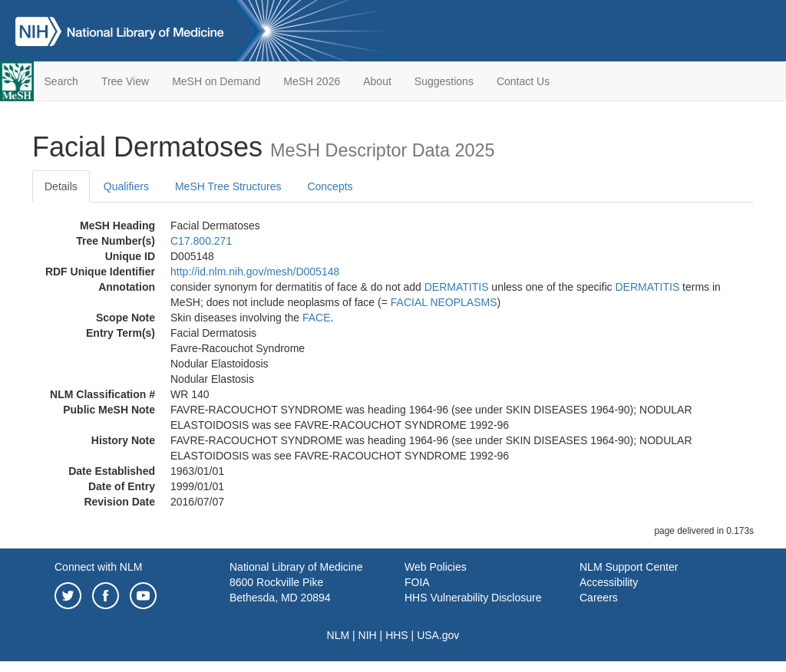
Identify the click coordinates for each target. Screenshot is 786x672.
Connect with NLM (98, 567)
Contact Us (523, 81)
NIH (368, 635)
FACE (317, 318)
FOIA (417, 582)
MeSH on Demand (216, 81)
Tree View (125, 81)
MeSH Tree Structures (228, 186)
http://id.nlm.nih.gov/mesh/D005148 (255, 272)
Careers (599, 598)
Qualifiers (126, 186)
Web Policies (436, 567)
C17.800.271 (201, 241)
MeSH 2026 (312, 81)
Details (61, 186)
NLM (339, 635)
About (377, 81)
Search (61, 81)
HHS (397, 635)
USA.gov (438, 635)
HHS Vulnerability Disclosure (473, 598)
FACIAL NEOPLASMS (444, 302)
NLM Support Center (629, 567)
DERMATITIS (457, 287)
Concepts (330, 186)
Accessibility (609, 582)
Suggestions (444, 81)
